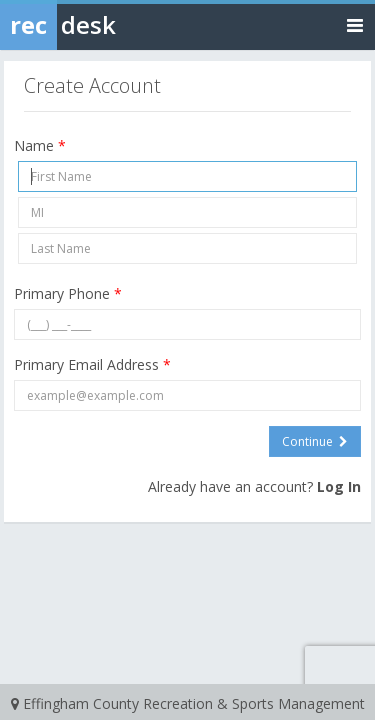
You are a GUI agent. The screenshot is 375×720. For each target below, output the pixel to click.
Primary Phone (68, 293)
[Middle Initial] (187, 212)
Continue (315, 441)
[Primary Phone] (187, 324)
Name (40, 145)
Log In (339, 486)
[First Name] (187, 176)
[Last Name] (187, 248)
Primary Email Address (92, 364)
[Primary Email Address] (187, 395)
